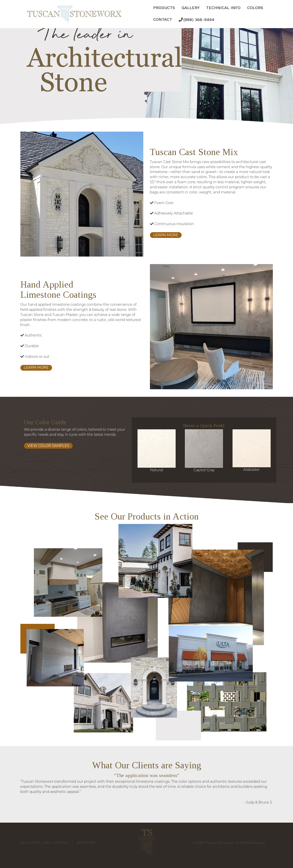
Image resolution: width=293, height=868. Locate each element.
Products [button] (164, 8)
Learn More (166, 235)
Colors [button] (255, 8)
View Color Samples (48, 446)
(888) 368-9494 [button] (199, 20)
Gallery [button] (191, 8)
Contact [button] (163, 19)
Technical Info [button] (223, 8)
